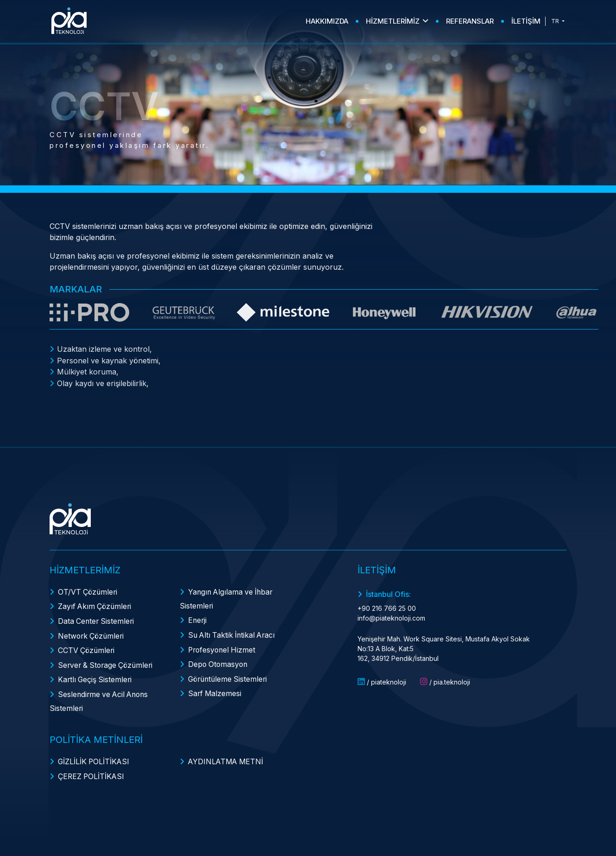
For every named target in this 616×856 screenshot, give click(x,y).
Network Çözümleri (92, 632)
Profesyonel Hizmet (223, 646)
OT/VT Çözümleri (88, 590)
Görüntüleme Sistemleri (229, 674)
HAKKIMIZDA (327, 21)
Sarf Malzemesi (215, 688)
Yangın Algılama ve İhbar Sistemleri (228, 597)
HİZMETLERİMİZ (397, 21)
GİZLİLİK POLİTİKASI (94, 755)
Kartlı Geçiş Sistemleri (96, 674)
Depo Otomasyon (219, 660)
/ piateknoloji (382, 680)
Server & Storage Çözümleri (107, 660)
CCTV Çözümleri (87, 646)
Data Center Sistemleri (97, 618)
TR (556, 21)
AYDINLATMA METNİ (227, 755)
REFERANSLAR (470, 21)
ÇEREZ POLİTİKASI (92, 768)
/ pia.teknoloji (445, 680)
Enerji (198, 618)
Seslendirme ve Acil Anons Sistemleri (101, 695)
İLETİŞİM (526, 21)
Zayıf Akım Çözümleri (96, 604)
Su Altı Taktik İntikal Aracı (233, 632)
